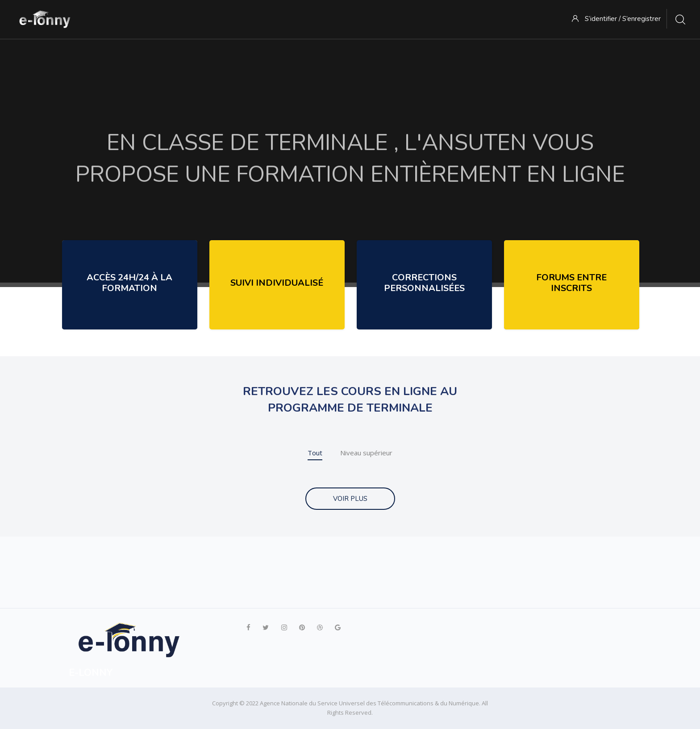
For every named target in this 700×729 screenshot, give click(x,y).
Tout (315, 453)
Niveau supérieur (366, 453)
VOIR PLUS (350, 499)
